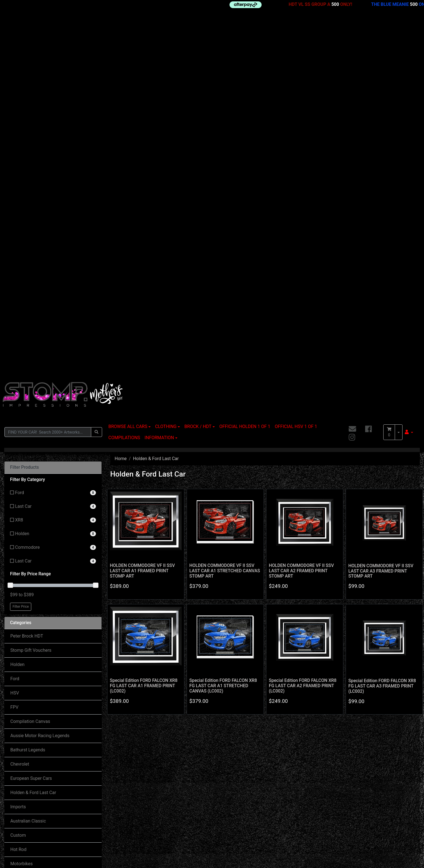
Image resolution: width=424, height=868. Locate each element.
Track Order (20, 799)
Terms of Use (24, 630)
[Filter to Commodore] (53, 185)
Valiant (17, 558)
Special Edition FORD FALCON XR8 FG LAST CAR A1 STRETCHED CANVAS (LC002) (223, 323)
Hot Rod (18, 487)
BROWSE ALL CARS (128, 64)
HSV (15, 330)
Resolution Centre (26, 810)
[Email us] (352, 66)
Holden (17, 302)
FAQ (201, 799)
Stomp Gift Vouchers (31, 288)
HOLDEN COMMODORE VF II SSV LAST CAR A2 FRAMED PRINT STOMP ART (301, 208)
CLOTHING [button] (166, 64)
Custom (18, 473)
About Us (19, 601)
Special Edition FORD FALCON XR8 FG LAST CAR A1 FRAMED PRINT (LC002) (144, 323)
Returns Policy (25, 615)
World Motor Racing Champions (42, 572)
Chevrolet (20, 401)
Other (16, 529)
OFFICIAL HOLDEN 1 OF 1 (245, 64)
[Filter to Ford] (53, 130)
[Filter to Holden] (53, 171)
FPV (14, 344)
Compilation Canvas (30, 359)
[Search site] (97, 69)
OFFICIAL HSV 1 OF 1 (296, 64)
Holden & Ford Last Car (33, 430)
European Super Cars (31, 416)
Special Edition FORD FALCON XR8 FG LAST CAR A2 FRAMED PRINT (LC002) (303, 323)
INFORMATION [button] (159, 75)
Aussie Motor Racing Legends (40, 373)
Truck (16, 544)
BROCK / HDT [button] (198, 64)
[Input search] (48, 69)
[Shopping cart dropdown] (399, 69)
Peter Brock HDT (27, 273)
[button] (409, 69)
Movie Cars (21, 515)
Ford (15, 316)
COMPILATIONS (124, 75)
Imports (18, 444)
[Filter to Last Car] (53, 144)
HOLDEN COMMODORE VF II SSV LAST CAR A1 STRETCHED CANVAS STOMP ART (225, 208)
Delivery (205, 788)
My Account (21, 788)
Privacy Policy (24, 644)
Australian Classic (28, 458)
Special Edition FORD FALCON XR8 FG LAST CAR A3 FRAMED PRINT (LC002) (382, 323)
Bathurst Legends (28, 387)
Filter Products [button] (24, 105)
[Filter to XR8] (53, 158)
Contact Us (114, 799)
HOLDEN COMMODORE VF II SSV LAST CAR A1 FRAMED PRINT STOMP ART (142, 208)
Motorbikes (21, 501)
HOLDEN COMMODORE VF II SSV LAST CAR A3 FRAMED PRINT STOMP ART (381, 208)
